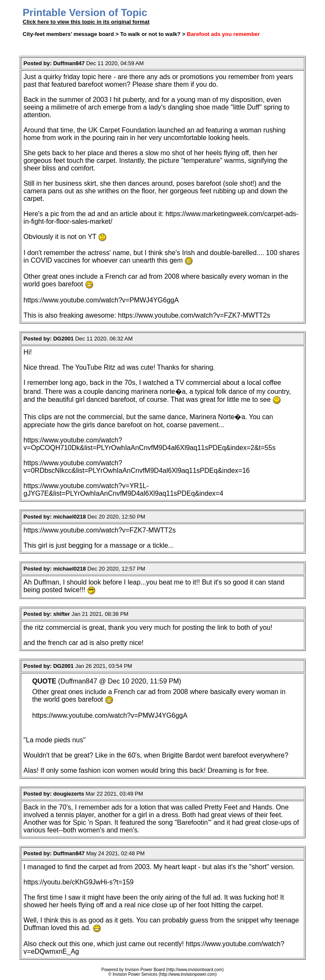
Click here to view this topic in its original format (86, 22)
